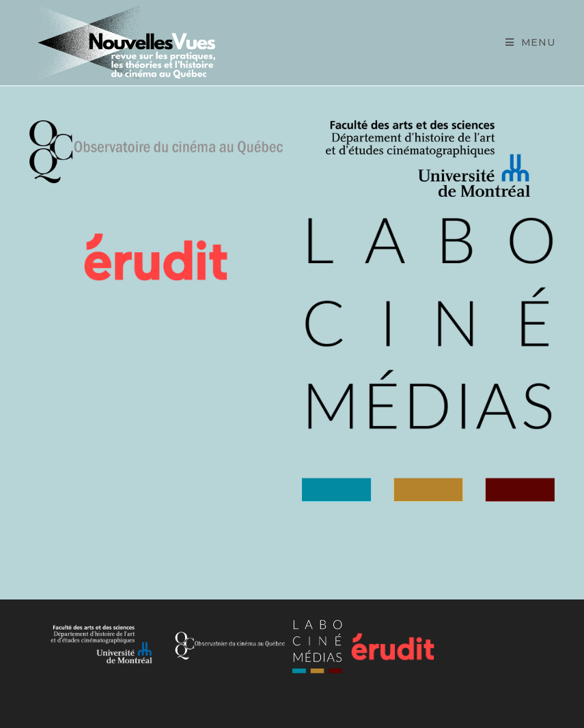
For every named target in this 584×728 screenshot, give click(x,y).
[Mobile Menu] (530, 43)
